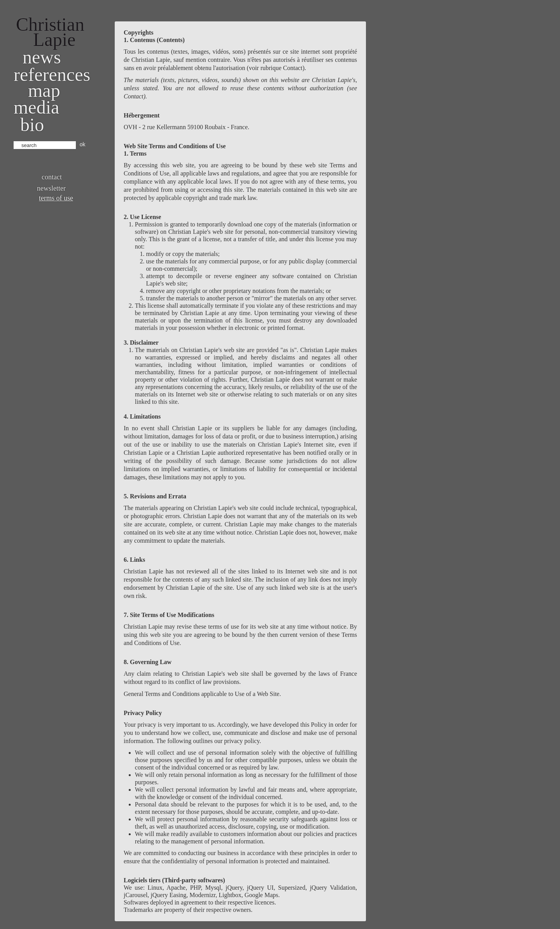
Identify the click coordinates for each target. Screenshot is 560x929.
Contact (52, 177)
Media (36, 107)
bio (32, 125)
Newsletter (51, 188)
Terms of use (56, 198)
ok (83, 144)
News (42, 57)
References (52, 74)
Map (44, 90)
